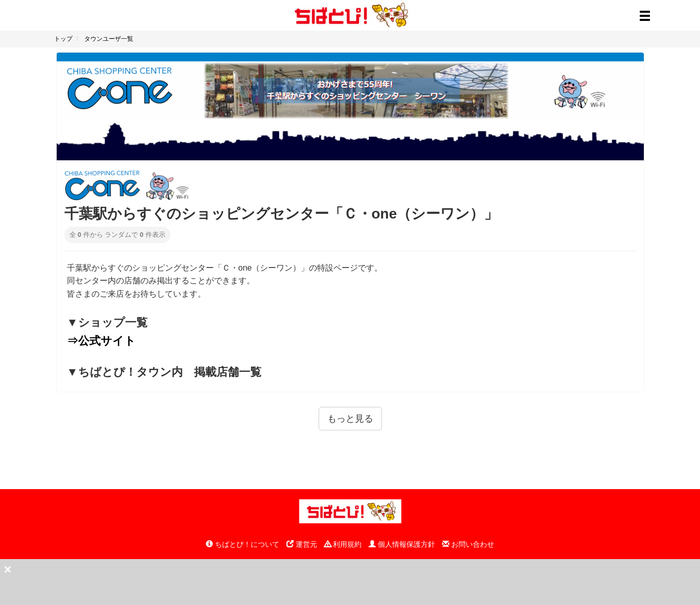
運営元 (302, 544)
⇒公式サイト (101, 341)
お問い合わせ (468, 544)
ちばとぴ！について (243, 544)
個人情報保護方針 (402, 544)
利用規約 (343, 544)
